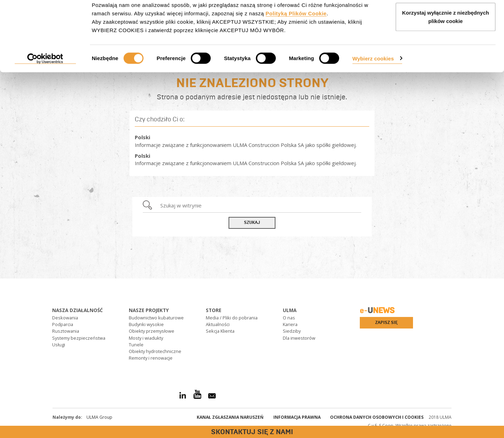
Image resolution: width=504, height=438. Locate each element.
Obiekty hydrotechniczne (155, 351)
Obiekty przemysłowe (152, 331)
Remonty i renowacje (151, 358)
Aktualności (218, 324)
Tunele (136, 345)
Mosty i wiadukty (146, 338)
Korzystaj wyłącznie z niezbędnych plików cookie (446, 46)
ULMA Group (99, 417)
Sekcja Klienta (220, 331)
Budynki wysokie (146, 324)
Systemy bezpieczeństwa (79, 338)
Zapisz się (386, 323)
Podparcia (63, 324)
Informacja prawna (297, 417)
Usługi (59, 345)
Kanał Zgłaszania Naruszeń (230, 417)
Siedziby (292, 331)
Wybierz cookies (373, 87)
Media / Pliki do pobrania (232, 318)
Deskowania (65, 318)
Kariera (290, 324)
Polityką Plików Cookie (296, 42)
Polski (142, 137)
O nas (289, 318)
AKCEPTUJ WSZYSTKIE (446, 18)
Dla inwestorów (299, 338)
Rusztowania (66, 331)
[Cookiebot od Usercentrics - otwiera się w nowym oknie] (45, 87)
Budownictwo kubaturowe (156, 318)
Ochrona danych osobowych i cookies (377, 417)
